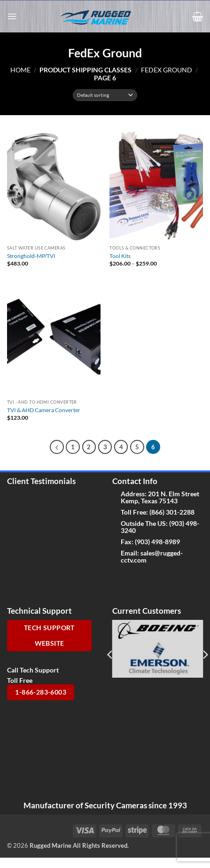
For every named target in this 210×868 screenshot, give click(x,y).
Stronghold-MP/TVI (31, 256)
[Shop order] (105, 95)
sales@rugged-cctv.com (152, 556)
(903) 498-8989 (157, 542)
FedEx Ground (167, 70)
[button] (12, 16)
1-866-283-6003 (41, 692)
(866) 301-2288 (172, 512)
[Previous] (57, 447)
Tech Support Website (49, 636)
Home (20, 70)
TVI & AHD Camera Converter (44, 410)
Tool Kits (120, 256)
